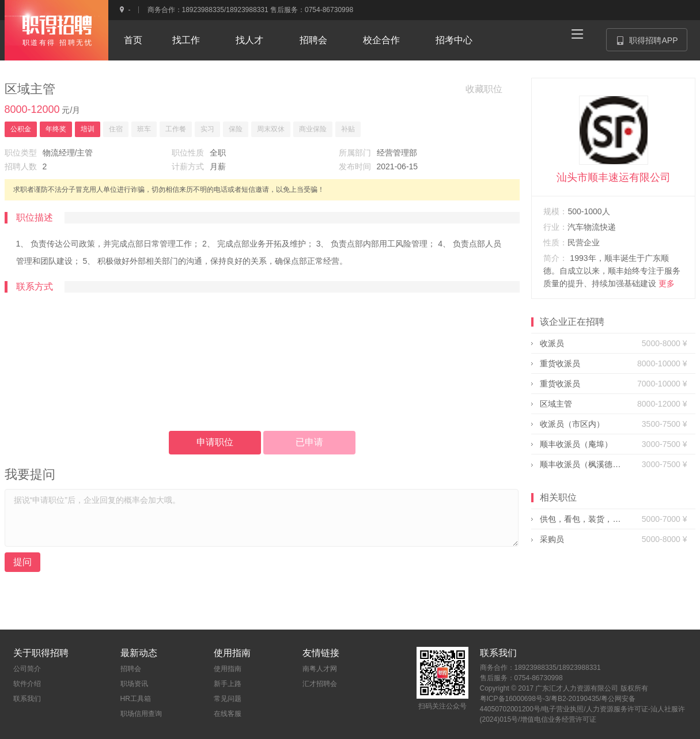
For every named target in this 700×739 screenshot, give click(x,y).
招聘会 (131, 669)
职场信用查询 (141, 714)
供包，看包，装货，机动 (580, 519)
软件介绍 (27, 684)
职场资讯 (134, 684)
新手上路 (228, 684)
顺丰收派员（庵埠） (576, 444)
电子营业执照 (563, 709)
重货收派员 (560, 363)
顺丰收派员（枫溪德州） (580, 464)
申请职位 (215, 442)
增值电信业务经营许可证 (558, 719)
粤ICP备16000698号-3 (514, 699)
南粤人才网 (320, 669)
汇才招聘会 (320, 684)
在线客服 (228, 714)
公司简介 (27, 669)
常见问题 (228, 699)
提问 (22, 562)
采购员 (552, 539)
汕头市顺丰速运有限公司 (614, 177)
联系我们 (27, 699)
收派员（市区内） (572, 424)
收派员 (552, 343)
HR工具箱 (136, 699)
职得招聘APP (652, 43)
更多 (667, 283)
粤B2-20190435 (575, 699)
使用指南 (228, 669)
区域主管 (556, 404)
